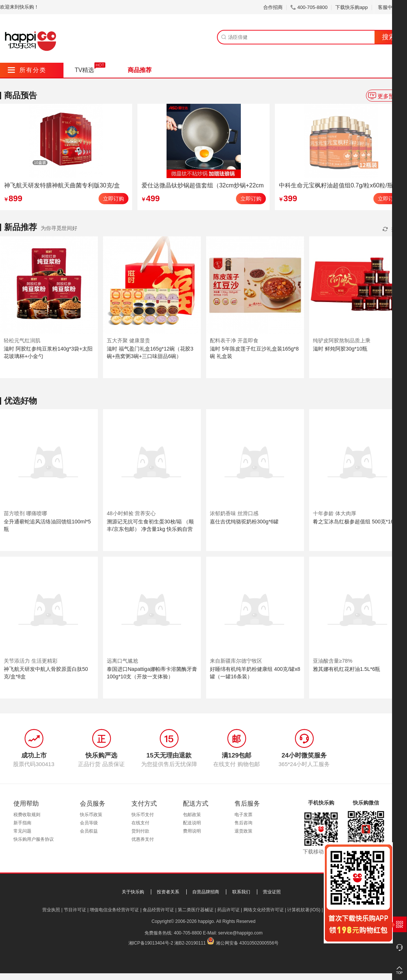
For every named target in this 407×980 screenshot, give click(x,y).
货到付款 (140, 831)
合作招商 (273, 7)
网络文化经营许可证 (264, 910)
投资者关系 (168, 892)
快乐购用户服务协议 (34, 839)
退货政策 (243, 831)
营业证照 (272, 892)
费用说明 (192, 831)
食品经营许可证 (158, 910)
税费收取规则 (27, 815)
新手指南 (22, 823)
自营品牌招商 (206, 892)
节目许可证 (75, 910)
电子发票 (243, 815)
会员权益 (89, 831)
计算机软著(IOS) (304, 910)
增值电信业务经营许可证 (114, 910)
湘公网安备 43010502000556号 (247, 943)
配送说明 (192, 823)
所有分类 (27, 70)
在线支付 (140, 823)
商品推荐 (140, 70)
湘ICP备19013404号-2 (151, 943)
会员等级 (89, 823)
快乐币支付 (143, 815)
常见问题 (22, 831)
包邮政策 (192, 815)
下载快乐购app (352, 7)
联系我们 (241, 892)
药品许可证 (229, 910)
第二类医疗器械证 (196, 910)
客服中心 (390, 7)
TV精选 (84, 70)
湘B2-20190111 (190, 943)
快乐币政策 (91, 815)
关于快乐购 (133, 892)
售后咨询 (243, 823)
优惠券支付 (143, 839)
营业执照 (51, 910)
